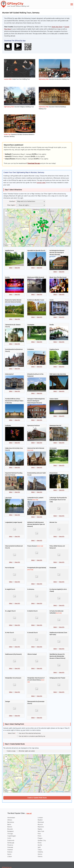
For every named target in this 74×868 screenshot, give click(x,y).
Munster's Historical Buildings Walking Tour (52, 108)
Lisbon (10, 849)
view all (29, 806)
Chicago (10, 827)
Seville (40, 838)
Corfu (9, 831)
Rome (40, 836)
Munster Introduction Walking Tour (59, 79)
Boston (10, 820)
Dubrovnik (11, 833)
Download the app (34, 163)
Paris (39, 827)
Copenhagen (12, 829)
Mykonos (41, 820)
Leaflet (52, 246)
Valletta (40, 845)
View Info (17, 268)
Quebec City (42, 833)
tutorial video (41, 183)
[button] (40, 231)
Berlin (9, 817)
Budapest (11, 824)
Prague (40, 831)
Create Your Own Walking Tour (21, 79)
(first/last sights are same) (26, 744)
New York (41, 824)
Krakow (10, 845)
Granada (10, 840)
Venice (40, 847)
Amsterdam (11, 811)
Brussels (10, 822)
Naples (40, 822)
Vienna (40, 849)
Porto (40, 829)
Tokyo (40, 843)
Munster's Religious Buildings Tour (24, 107)
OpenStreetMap (60, 246)
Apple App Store (57, 27)
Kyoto (9, 847)
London (40, 811)
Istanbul (10, 843)
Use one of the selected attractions (29, 726)
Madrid (40, 813)
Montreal (41, 815)
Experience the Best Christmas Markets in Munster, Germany (19, 136)
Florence (10, 838)
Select (11, 268)
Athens (10, 813)
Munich (40, 817)
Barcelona (11, 815)
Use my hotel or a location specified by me (31, 729)
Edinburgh (11, 836)
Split (39, 840)
